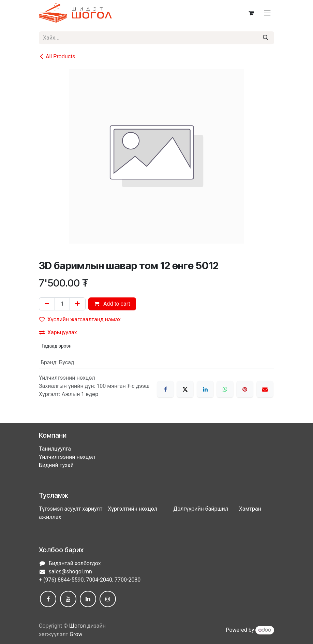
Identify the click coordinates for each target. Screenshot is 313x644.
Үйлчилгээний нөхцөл (67, 457)
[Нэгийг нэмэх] (78, 304)
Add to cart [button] (112, 304)
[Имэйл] (265, 389)
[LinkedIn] (205, 389)
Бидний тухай (56, 465)
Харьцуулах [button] (58, 332)
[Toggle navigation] (267, 13)
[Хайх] (266, 38)
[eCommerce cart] (251, 13)
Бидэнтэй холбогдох (75, 563)
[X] (185, 389)
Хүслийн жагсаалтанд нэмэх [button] (80, 319)
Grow (76, 634)
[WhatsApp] (225, 389)
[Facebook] (165, 389)
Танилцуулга (55, 449)
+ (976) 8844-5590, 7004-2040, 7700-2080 (90, 580)
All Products (57, 56)
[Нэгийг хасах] (47, 304)
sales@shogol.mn (70, 572)
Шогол (78, 626)
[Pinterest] (245, 389)
